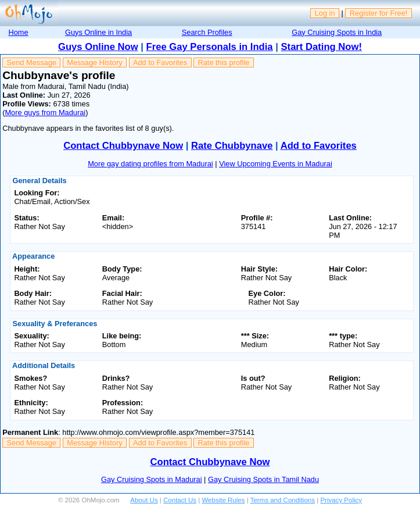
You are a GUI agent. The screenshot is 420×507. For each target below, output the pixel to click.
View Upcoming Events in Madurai (276, 164)
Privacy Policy (341, 500)
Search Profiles (207, 32)
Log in (325, 13)
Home (18, 32)
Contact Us (180, 500)
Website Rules (223, 500)
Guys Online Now (98, 47)
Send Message (32, 63)
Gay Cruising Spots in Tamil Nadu (263, 479)
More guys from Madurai (45, 113)
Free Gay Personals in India (210, 47)
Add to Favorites (160, 63)
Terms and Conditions (283, 500)
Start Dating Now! (322, 47)
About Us (144, 500)
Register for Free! (379, 13)
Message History (94, 63)
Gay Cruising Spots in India (337, 32)
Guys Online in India (98, 32)
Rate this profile (223, 63)
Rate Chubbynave (232, 146)
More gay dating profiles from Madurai (150, 164)
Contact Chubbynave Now (123, 146)
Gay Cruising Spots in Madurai (152, 479)
